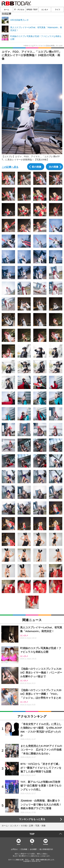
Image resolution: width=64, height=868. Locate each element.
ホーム (6, 9)
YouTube (45, 844)
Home (19, 844)
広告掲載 (24, 849)
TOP (32, 834)
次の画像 (54, 167)
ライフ (58, 9)
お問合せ (14, 849)
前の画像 (37, 167)
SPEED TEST (32, 9)
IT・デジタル (19, 9)
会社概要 (33, 849)
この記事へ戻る (10, 167)
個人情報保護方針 (46, 849)
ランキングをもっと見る (32, 819)
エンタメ (45, 9)
